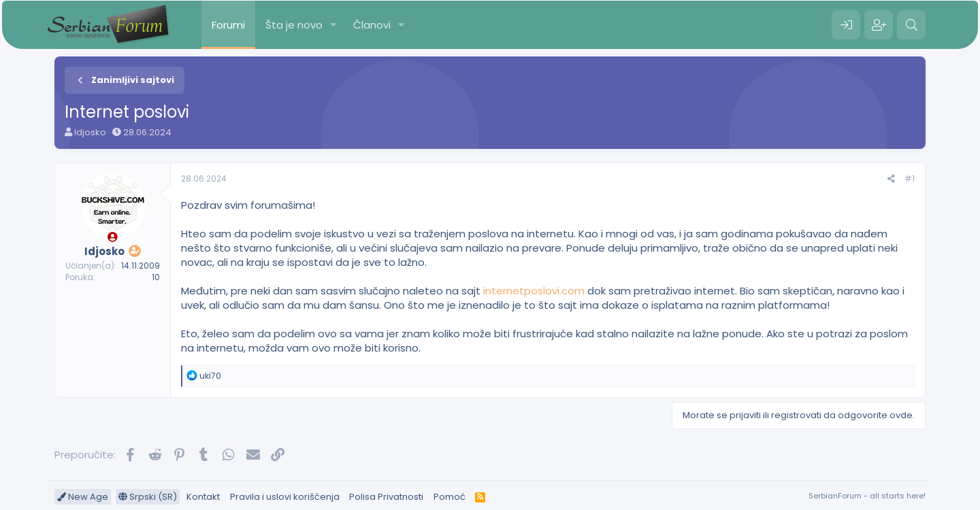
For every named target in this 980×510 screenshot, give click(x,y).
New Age (83, 497)
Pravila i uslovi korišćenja (285, 497)
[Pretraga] (911, 25)
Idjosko (90, 132)
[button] (333, 25)
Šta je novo (294, 25)
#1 (910, 178)
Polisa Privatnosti (386, 497)
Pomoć (450, 497)
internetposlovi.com (534, 291)
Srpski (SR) (148, 497)
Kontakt (203, 497)
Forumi (228, 25)
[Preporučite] (891, 179)
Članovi (372, 25)
